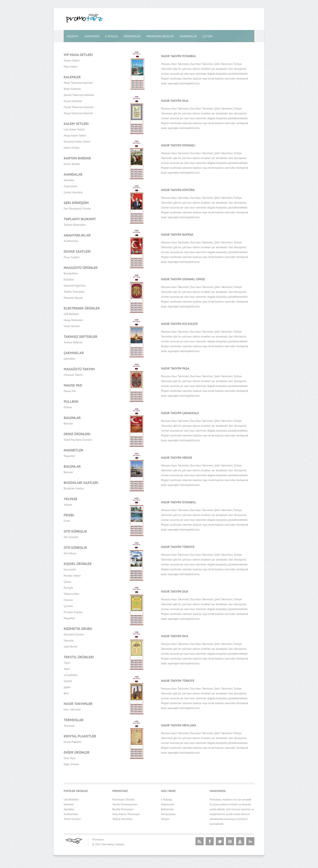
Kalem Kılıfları (72, 148)
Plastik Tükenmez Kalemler (79, 107)
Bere (66, 693)
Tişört (67, 663)
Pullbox (71, 401)
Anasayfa (73, 36)
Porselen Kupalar (73, 612)
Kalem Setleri (76, 124)
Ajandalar (73, 174)
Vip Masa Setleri (78, 55)
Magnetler (74, 450)
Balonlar (72, 418)
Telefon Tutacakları (74, 292)
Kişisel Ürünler (78, 564)
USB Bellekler (71, 314)
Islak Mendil (70, 647)
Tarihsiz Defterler (81, 337)
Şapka (67, 687)
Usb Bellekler (71, 800)
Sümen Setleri (72, 61)
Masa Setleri (71, 67)
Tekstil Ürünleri (79, 657)
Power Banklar (72, 326)
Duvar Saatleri (77, 251)
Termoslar (74, 720)
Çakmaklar (74, 353)
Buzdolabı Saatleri (81, 483)
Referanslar (132, 36)
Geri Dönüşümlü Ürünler (77, 209)
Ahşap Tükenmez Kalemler (78, 113)
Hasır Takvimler (78, 704)
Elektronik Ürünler (82, 308)
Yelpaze (71, 499)
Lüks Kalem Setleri (74, 129)
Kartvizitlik (70, 570)
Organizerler (71, 186)
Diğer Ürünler (77, 752)
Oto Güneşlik (75, 531)
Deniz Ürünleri (77, 434)
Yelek (67, 669)
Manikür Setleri (72, 576)
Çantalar (68, 606)
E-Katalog (112, 36)
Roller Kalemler (72, 89)
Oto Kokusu (70, 553)
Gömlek (68, 681)
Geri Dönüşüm (76, 203)
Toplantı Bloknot (80, 219)
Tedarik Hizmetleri (123, 819)
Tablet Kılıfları (72, 594)
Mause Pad (73, 385)
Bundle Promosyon (123, 809)
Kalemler (72, 77)
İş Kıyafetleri (71, 675)
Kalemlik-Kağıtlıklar (75, 286)
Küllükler (69, 280)
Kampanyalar (188, 36)
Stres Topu (69, 758)
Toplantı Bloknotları (75, 225)
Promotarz (98, 840)
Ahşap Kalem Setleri (75, 136)
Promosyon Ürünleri (160, 36)
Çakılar (68, 582)
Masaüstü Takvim (79, 369)
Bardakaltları (71, 273)
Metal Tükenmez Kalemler (78, 83)
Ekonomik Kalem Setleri (77, 142)
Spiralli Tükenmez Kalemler (79, 95)
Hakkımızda (92, 36)
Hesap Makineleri (73, 320)
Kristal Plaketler (80, 736)
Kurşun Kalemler (73, 101)
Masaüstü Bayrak (73, 298)
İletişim (165, 819)
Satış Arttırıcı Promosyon (126, 814)
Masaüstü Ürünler (81, 268)
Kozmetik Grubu (78, 629)
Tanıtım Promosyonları (125, 804)
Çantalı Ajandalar (73, 192)
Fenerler (68, 600)
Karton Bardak (77, 158)
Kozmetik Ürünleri (74, 634)
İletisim (208, 36)
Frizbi (69, 515)
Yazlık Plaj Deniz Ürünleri (78, 440)
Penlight (68, 588)
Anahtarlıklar (77, 235)
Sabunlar (69, 641)
